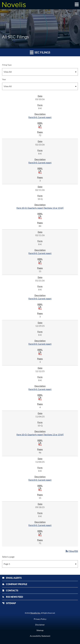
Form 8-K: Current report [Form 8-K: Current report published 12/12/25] (40, 389)
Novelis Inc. (36, 613)
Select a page (8, 557)
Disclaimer (40, 625)
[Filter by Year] (40, 86)
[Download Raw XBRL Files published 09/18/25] (40, 534)
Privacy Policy (40, 619)
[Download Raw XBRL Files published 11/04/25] (40, 444)
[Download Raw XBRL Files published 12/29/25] (40, 353)
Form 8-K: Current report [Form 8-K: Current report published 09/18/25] (40, 525)
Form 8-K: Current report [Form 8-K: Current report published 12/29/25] (40, 344)
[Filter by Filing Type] (40, 72)
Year (4, 79)
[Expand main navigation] (76, 4)
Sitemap (9, 603)
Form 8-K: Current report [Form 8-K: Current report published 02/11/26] (40, 253)
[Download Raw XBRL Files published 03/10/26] (40, 126)
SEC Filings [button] (40, 52)
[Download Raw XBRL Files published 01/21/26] (40, 308)
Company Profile (15, 584)
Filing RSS (72, 551)
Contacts (10, 590)
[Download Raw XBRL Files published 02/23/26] (40, 172)
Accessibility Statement (40, 636)
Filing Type (7, 65)
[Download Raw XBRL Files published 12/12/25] (40, 398)
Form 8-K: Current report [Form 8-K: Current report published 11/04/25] (40, 480)
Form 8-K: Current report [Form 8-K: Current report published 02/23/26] (40, 163)
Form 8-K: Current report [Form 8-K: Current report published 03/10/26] (40, 117)
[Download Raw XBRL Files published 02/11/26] (40, 217)
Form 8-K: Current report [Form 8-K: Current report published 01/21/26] (40, 299)
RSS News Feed (13, 597)
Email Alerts (12, 578)
